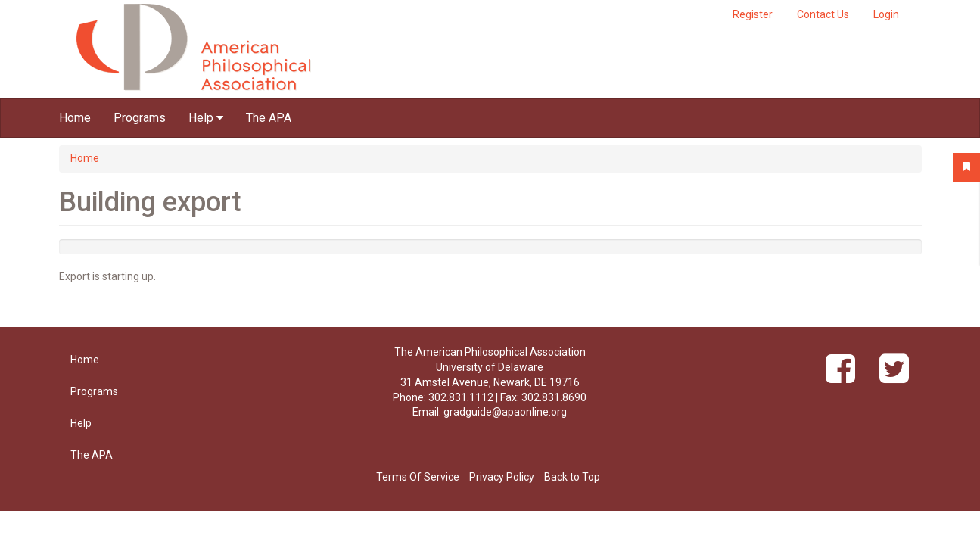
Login (886, 14)
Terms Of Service (418, 477)
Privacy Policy (502, 477)
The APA (269, 118)
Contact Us (823, 14)
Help (206, 118)
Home (75, 118)
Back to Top (572, 477)
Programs (140, 118)
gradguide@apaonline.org (505, 412)
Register (753, 14)
